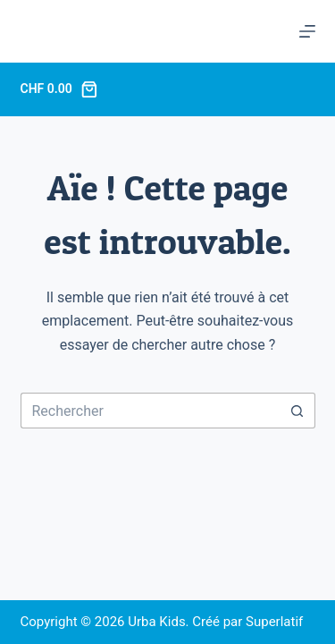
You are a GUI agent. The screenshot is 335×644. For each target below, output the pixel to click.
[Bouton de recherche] (297, 411)
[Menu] (307, 31)
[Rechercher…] (150, 411)
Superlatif (274, 622)
